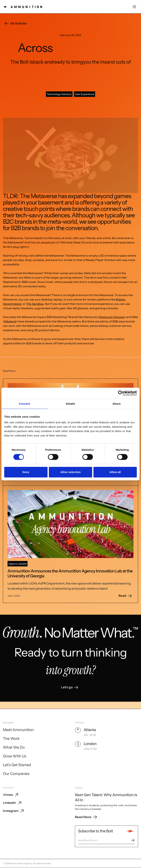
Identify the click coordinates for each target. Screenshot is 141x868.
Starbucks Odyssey (112, 324)
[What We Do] (14, 748)
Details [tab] (70, 404)
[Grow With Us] (15, 757)
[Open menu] (134, 7)
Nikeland (10, 328)
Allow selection (71, 472)
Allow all (115, 472)
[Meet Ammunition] (18, 730)
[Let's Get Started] (17, 765)
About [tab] (117, 404)
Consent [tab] (25, 404)
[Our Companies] (16, 774)
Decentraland (12, 311)
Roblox (121, 307)
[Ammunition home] (22, 7)
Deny (26, 472)
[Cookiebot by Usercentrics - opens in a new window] (121, 393)
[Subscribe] (133, 840)
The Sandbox (35, 311)
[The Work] (11, 739)
